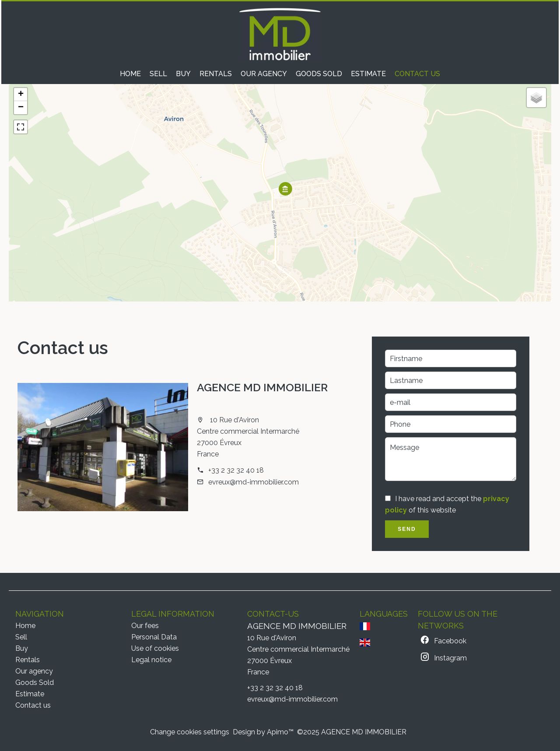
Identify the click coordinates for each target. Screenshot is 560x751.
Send (407, 529)
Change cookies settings (190, 732)
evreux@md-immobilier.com (254, 482)
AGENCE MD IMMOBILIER (262, 387)
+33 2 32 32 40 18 (236, 470)
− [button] (21, 108)
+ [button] (21, 95)
